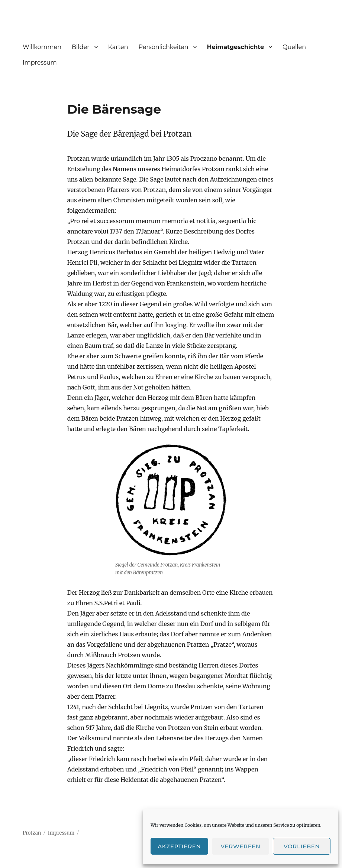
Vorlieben (302, 846)
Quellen (294, 47)
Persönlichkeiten (164, 47)
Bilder (81, 47)
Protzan (32, 833)
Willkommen (42, 47)
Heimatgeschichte (236, 47)
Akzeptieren (179, 846)
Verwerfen (240, 846)
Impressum (40, 63)
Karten (118, 47)
